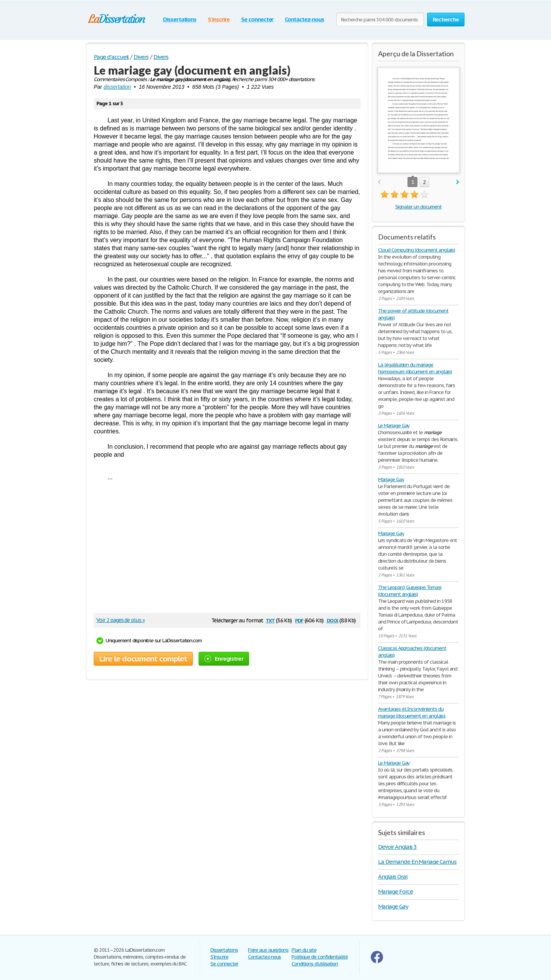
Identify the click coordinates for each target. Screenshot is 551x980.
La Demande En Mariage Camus (417, 862)
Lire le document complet (143, 659)
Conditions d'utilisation (315, 964)
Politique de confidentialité (320, 957)
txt (270, 620)
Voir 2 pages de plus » (121, 620)
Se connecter (257, 19)
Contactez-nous (304, 19)
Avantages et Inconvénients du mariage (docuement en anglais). (412, 712)
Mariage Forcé (395, 891)
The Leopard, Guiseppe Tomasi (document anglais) (410, 591)
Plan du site (304, 950)
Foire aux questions (268, 950)
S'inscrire (219, 19)
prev (379, 182)
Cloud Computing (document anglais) (417, 250)
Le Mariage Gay (394, 426)
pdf (299, 620)
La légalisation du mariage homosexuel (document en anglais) (415, 368)
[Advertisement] (223, 550)
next (458, 182)
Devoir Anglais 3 (397, 847)
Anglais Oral (393, 877)
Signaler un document (418, 207)
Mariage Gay (391, 479)
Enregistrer (224, 658)
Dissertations (180, 19)
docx (333, 620)
